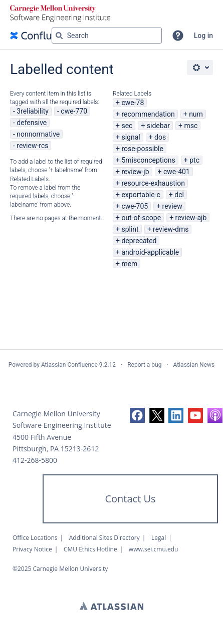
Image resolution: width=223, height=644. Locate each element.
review (172, 206)
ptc (194, 160)
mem (129, 264)
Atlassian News (194, 365)
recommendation (148, 114)
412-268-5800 (35, 460)
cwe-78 (133, 103)
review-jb (135, 172)
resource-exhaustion (153, 183)
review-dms (171, 229)
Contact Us (130, 499)
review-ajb (191, 218)
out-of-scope (141, 218)
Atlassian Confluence (69, 365)
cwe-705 (135, 206)
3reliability (33, 111)
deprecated (139, 241)
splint (130, 229)
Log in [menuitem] (203, 36)
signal (131, 137)
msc (191, 126)
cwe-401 (177, 172)
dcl (179, 195)
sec (127, 126)
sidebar (158, 126)
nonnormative (38, 134)
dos (160, 137)
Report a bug (144, 365)
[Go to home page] (42, 36)
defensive (32, 123)
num (196, 114)
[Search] (59, 36)
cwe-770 (74, 111)
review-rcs (32, 146)
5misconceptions (148, 160)
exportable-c (141, 195)
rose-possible (142, 149)
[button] (178, 36)
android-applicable (150, 252)
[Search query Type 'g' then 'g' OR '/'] (107, 36)
